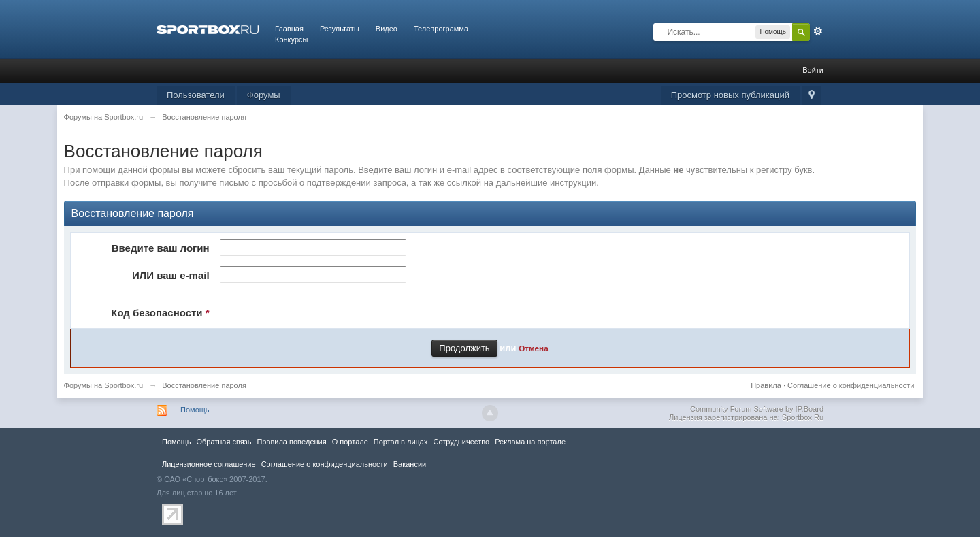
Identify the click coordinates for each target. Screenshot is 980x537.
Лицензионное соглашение (209, 464)
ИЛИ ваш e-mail (171, 275)
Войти (813, 70)
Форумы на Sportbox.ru (104, 385)
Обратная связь (224, 442)
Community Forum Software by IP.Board (757, 409)
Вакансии (410, 464)
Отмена (534, 348)
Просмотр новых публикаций (730, 95)
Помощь (195, 410)
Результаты (340, 29)
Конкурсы (291, 39)
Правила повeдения (291, 442)
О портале (350, 442)
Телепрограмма (441, 29)
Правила (766, 385)
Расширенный (818, 31)
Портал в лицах (401, 442)
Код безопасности (160, 313)
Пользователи (196, 95)
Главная (289, 29)
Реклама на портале (530, 442)
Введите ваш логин (161, 248)
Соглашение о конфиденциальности (851, 385)
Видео (387, 29)
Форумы (264, 95)
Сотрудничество (461, 442)
